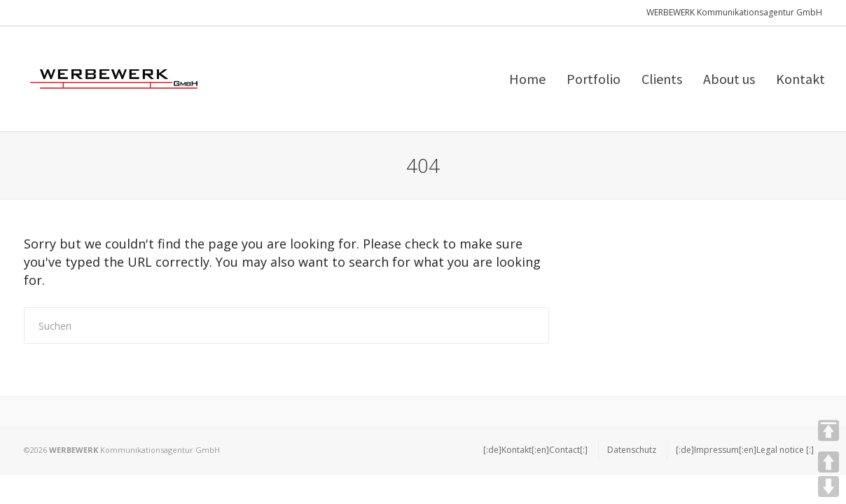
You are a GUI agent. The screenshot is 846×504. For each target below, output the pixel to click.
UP (828, 462)
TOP (828, 430)
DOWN (828, 486)
